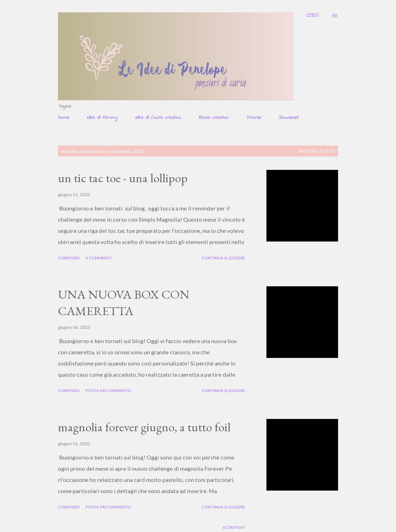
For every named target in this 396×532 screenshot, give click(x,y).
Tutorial (253, 118)
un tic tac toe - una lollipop (123, 178)
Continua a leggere (223, 258)
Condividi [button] (69, 258)
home (64, 118)
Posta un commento (108, 391)
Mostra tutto (317, 151)
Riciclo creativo (213, 118)
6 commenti (99, 258)
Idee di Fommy (102, 118)
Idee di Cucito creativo (158, 118)
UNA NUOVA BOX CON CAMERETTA (124, 303)
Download (288, 118)
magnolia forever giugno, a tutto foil (144, 427)
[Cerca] (312, 16)
